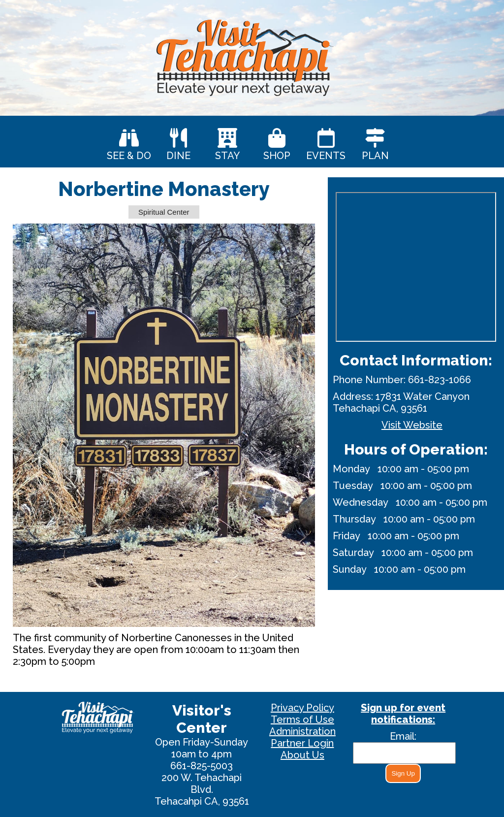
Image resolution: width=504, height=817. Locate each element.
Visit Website (412, 425)
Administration (302, 731)
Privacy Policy (302, 708)
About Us (302, 755)
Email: (403, 736)
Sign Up (403, 773)
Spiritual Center (164, 212)
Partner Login (302, 743)
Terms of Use (302, 719)
